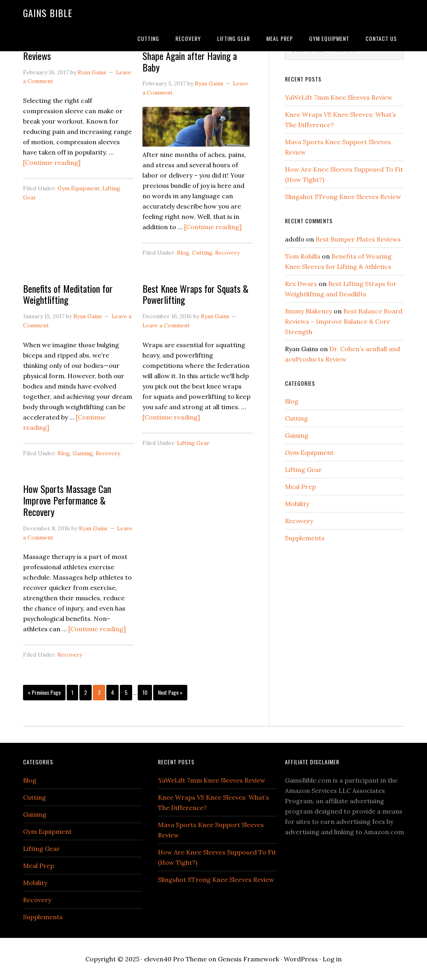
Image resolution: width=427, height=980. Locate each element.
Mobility (297, 504)
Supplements (305, 538)
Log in (332, 959)
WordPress (301, 959)
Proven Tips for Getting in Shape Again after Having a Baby (190, 56)
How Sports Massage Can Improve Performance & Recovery (67, 500)
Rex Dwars (301, 284)
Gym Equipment (79, 188)
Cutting (202, 253)
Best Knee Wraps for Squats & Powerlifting (195, 294)
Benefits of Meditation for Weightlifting (68, 294)
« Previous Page (44, 692)
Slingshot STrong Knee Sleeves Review (343, 197)
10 (145, 692)
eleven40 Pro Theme (175, 959)
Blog (183, 253)
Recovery (227, 253)
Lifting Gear (193, 443)
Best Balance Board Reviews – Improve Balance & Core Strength (344, 321)
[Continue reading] (52, 162)
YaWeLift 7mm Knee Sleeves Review (339, 97)
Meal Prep (300, 487)
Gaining (83, 453)
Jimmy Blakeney (309, 311)
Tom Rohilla (303, 256)
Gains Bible (48, 13)
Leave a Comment (166, 325)
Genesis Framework (248, 959)
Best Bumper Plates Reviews (358, 239)
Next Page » (170, 692)
